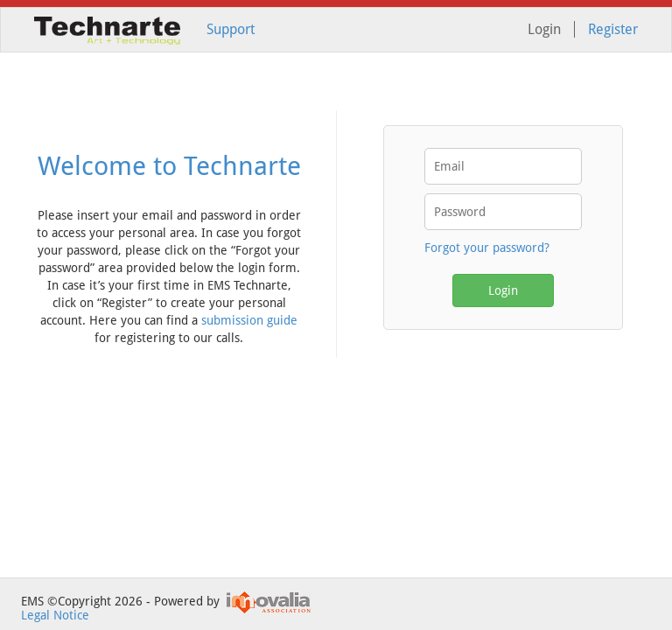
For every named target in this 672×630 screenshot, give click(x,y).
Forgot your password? (487, 248)
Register (613, 29)
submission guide (249, 320)
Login (503, 290)
